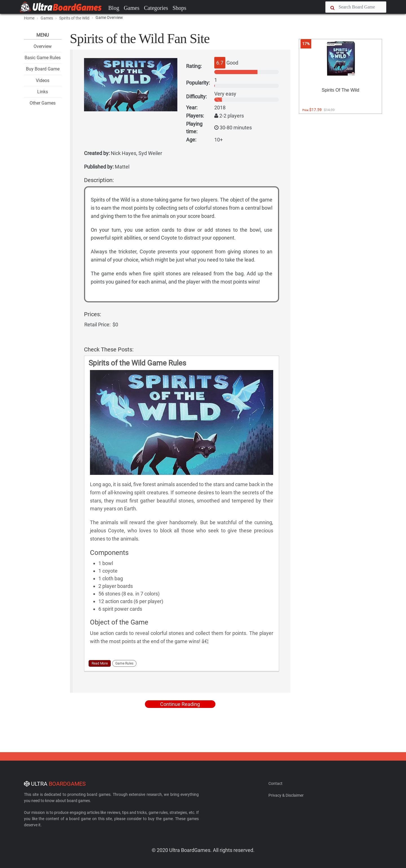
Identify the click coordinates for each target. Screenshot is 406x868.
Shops (179, 8)
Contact (275, 783)
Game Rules (124, 663)
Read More (100, 663)
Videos (43, 80)
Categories (156, 8)
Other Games (43, 103)
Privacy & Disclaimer (286, 795)
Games (132, 8)
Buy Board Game (43, 69)
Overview (43, 46)
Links (43, 92)
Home (29, 18)
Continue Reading (180, 704)
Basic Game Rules (43, 58)
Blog (114, 8)
